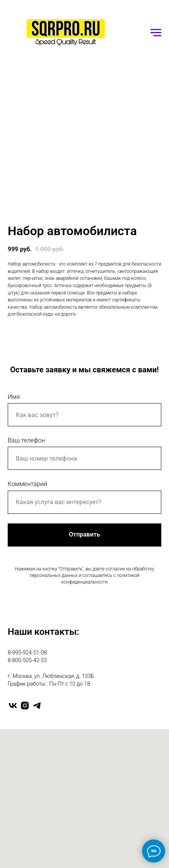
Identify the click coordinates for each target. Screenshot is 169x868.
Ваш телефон (26, 440)
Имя (14, 397)
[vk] (13, 706)
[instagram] (25, 706)
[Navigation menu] (156, 33)
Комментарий (28, 484)
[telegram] (37, 706)
